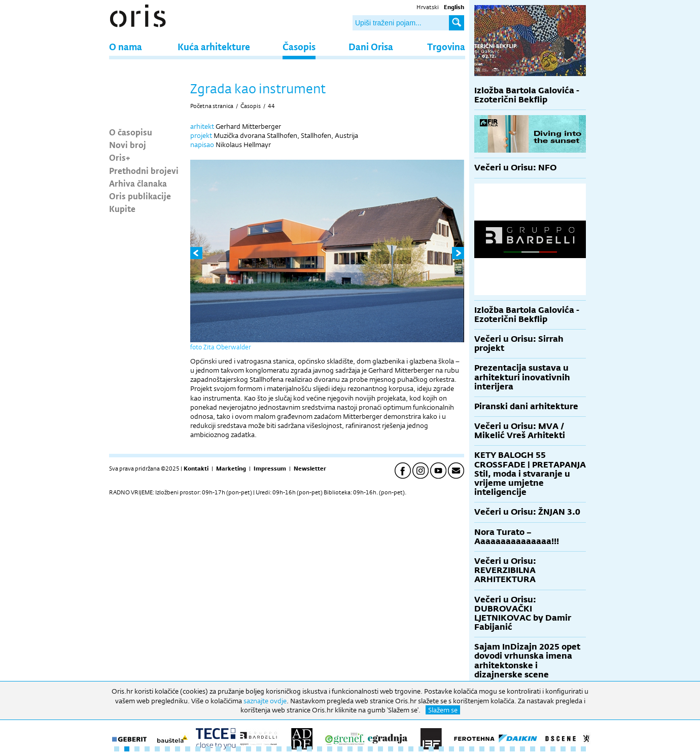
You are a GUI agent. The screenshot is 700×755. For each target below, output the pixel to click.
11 (218, 749)
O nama (126, 46)
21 (320, 749)
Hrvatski (428, 7)
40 (512, 749)
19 (299, 749)
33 (441, 749)
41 (522, 749)
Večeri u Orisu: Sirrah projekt (519, 344)
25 (360, 749)
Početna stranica (212, 106)
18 (289, 749)
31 (421, 749)
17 (279, 749)
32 (431, 749)
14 (249, 749)
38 (492, 749)
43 (543, 749)
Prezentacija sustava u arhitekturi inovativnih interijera (522, 377)
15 (259, 749)
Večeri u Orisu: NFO (515, 168)
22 (330, 749)
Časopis (299, 46)
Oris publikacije (140, 196)
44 (271, 106)
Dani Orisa (371, 46)
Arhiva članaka (138, 183)
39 (502, 749)
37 (482, 749)
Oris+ (120, 157)
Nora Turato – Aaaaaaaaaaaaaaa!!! (517, 537)
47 (583, 749)
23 (340, 749)
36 (472, 749)
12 (228, 749)
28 (391, 749)
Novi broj (128, 145)
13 (238, 749)
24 (350, 749)
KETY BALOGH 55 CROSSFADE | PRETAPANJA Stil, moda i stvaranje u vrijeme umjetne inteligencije (530, 474)
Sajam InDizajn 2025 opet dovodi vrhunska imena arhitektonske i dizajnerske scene (527, 661)
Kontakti (196, 469)
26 (370, 749)
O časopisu (131, 132)
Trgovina (446, 46)
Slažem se (443, 710)
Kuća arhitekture (214, 46)
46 (573, 749)
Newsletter (310, 469)
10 (208, 749)
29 (401, 749)
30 (411, 749)
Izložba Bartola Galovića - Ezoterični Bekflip (527, 95)
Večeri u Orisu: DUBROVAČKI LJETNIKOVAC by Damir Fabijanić (523, 614)
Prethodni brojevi (144, 170)
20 (309, 749)
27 (380, 749)
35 (462, 749)
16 (269, 749)
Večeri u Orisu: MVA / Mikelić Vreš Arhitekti (520, 431)
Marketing (231, 469)
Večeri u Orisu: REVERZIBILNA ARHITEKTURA (505, 570)
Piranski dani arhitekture (526, 406)
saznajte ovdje (265, 701)
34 (451, 749)
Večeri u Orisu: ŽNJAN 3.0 (527, 512)
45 (563, 749)
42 (533, 749)
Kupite (122, 208)
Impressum (270, 469)
